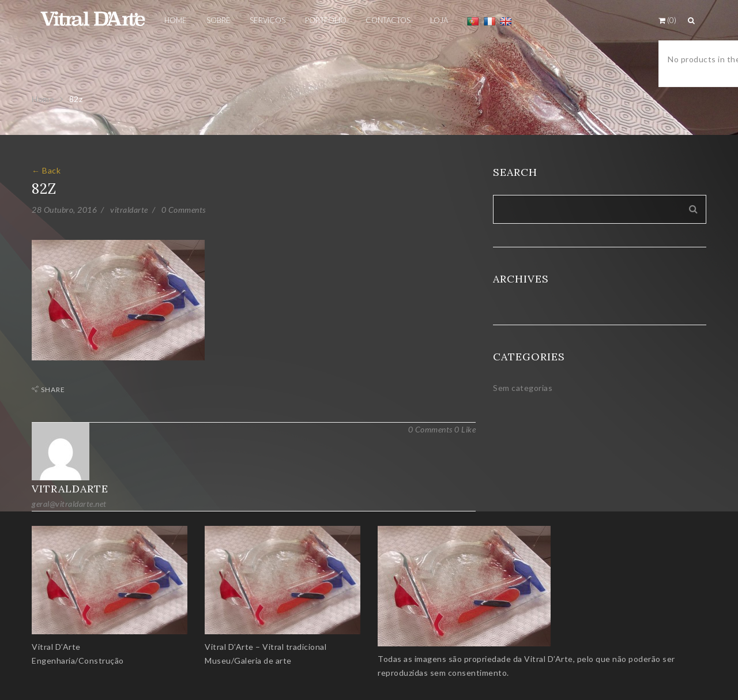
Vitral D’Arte (56, 647)
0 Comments (184, 210)
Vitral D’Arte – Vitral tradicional (266, 647)
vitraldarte (129, 210)
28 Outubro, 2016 (64, 210)
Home (43, 99)
